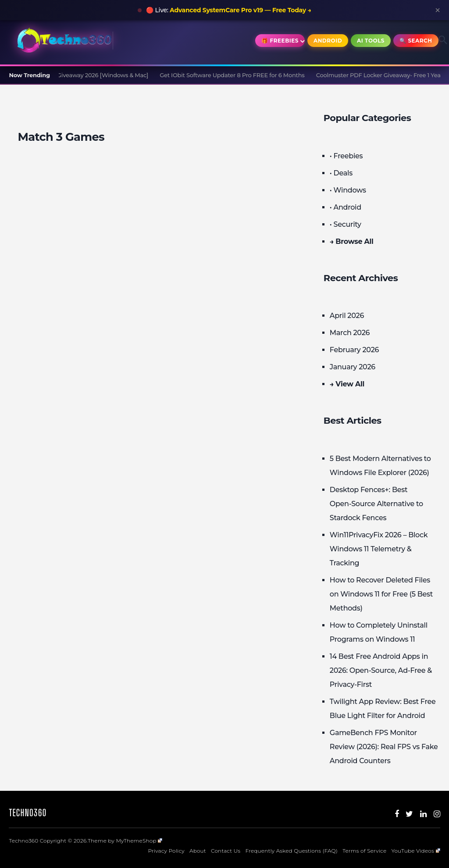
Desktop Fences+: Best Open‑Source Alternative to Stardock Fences (376, 504)
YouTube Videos (415, 851)
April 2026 (347, 316)
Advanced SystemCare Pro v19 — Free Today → (241, 10)
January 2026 (353, 367)
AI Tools (371, 41)
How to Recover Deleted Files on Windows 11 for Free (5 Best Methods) (381, 594)
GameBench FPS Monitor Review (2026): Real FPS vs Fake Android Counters (384, 747)
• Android (346, 207)
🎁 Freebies (280, 41)
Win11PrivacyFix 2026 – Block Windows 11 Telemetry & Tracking (379, 549)
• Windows (348, 190)
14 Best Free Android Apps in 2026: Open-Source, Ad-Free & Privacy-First (381, 670)
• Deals (341, 173)
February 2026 (354, 350)
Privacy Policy (166, 851)
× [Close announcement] (438, 10)
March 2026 (350, 333)
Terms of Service (364, 851)
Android (328, 41)
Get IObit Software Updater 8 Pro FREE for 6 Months (236, 75)
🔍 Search (416, 41)
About (198, 851)
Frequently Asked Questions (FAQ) (291, 851)
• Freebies (346, 156)
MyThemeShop (139, 841)
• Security (346, 224)
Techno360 (28, 813)
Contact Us (226, 851)
